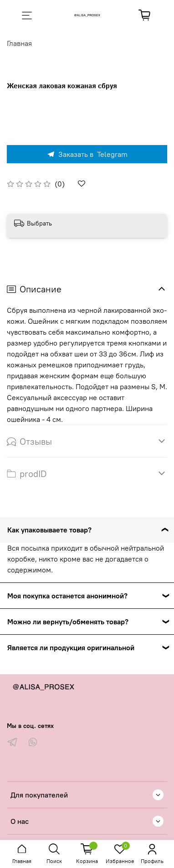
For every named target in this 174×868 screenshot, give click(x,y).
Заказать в (87, 154)
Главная (19, 43)
